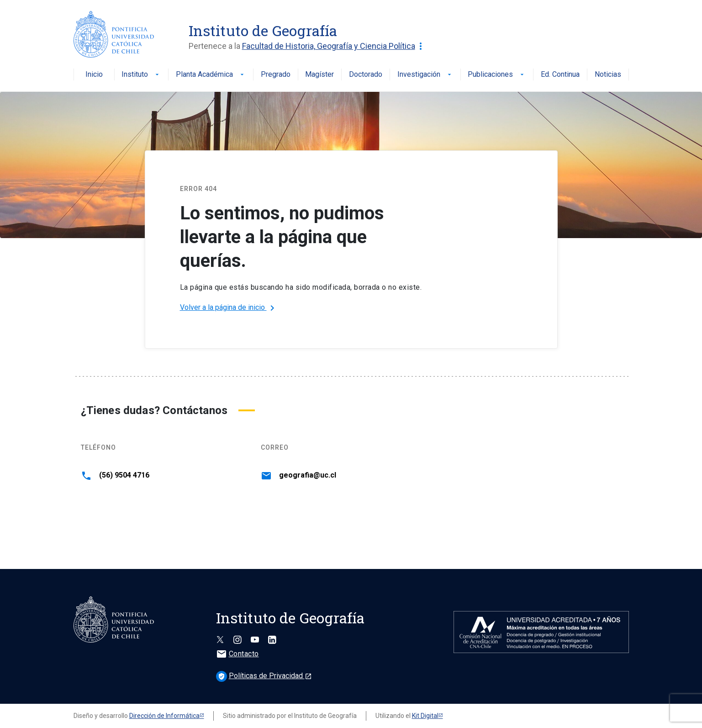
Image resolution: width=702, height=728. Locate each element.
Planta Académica (211, 75)
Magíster (319, 75)
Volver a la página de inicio (229, 308)
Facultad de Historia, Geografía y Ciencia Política (334, 46)
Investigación (425, 75)
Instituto (141, 75)
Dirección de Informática (164, 716)
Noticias (608, 75)
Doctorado (366, 75)
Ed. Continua (560, 75)
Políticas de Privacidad (264, 676)
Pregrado (276, 75)
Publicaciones (497, 75)
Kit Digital (425, 716)
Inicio (94, 75)
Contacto (238, 654)
